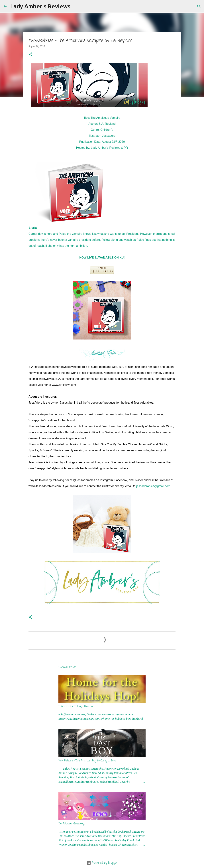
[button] (31, 55)
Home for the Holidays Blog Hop (76, 707)
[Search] (76, 6)
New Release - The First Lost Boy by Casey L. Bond (87, 761)
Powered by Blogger (102, 863)
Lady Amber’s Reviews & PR (109, 148)
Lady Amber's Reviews (40, 6)
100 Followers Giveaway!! (72, 824)
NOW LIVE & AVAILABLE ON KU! (102, 258)
